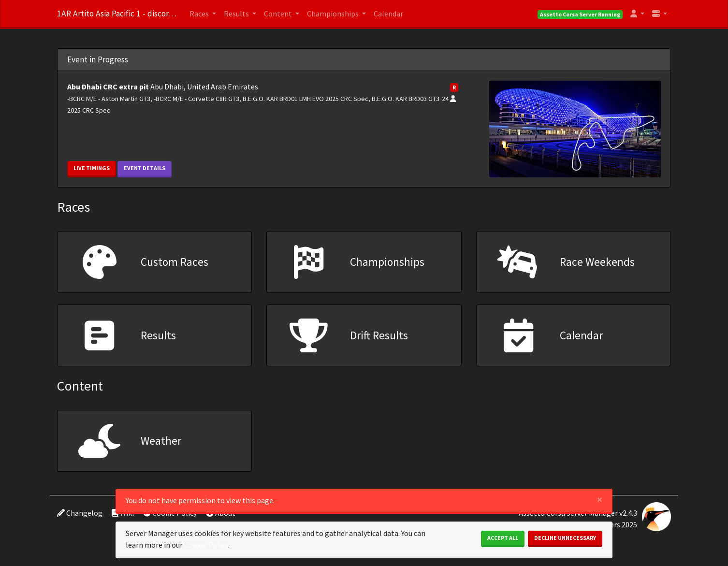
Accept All (503, 538)
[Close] (600, 500)
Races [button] (200, 14)
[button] (637, 14)
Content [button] (279, 14)
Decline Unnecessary (565, 538)
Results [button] (237, 14)
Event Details (145, 168)
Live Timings (92, 168)
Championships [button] (334, 14)
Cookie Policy (206, 545)
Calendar (388, 14)
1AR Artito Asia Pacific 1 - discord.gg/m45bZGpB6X (117, 14)
